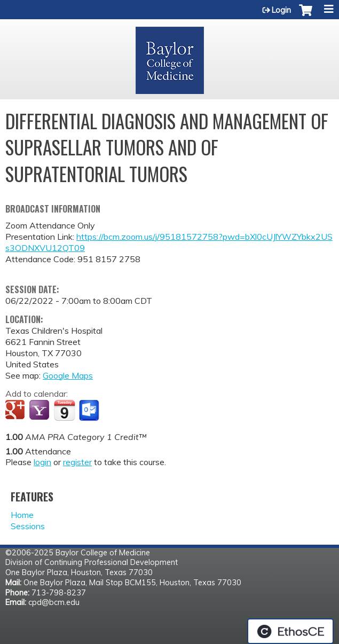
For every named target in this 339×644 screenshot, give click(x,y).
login (42, 462)
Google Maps (68, 375)
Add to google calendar (16, 411)
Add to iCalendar (64, 410)
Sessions (28, 526)
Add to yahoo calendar (40, 411)
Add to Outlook (90, 411)
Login (281, 10)
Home (22, 515)
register (77, 462)
